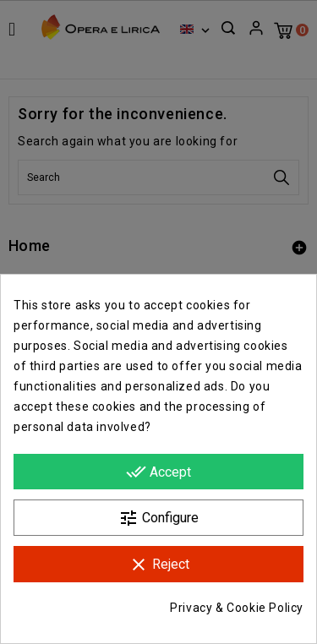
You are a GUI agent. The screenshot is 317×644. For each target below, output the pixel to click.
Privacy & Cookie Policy (237, 608)
